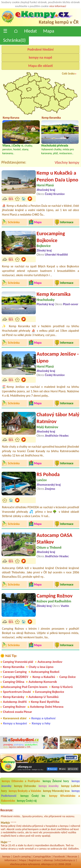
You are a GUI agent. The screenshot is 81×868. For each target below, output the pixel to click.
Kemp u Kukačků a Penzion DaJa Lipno (57, 176)
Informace (11, 860)
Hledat (30, 31)
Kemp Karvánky (14, 697)
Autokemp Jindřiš (15, 702)
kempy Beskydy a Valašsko (25, 791)
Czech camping (22, 856)
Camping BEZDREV (16, 677)
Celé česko (68, 74)
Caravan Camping (15, 672)
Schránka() (14, 40)
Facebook (59, 856)
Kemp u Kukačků (44, 677)
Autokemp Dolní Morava (47, 707)
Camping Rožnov (55, 596)
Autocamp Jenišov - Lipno (58, 357)
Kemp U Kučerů (62, 687)
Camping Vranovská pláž (18, 662)
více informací (58, 6)
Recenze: (7, 810)
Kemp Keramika (54, 294)
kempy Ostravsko (25, 786)
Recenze (72, 856)
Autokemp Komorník (43, 682)
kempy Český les (33, 796)
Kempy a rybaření (43, 718)
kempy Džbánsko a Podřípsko (21, 781)
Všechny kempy (67, 162)
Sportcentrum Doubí (17, 692)
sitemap (48, 860)
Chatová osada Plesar (17, 712)
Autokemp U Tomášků (44, 697)
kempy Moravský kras (56, 791)
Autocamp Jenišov (50, 662)
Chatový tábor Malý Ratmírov (58, 418)
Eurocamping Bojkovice (51, 237)
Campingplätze (42, 856)
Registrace (35, 860)
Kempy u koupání (15, 723)
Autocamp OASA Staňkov (54, 539)
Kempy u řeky (41, 723)
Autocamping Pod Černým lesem (25, 687)
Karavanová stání (15, 718)
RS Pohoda (48, 474)
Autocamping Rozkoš (45, 672)
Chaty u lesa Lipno (41, 667)
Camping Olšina (14, 682)
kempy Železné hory (56, 781)
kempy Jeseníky (49, 786)
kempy (6, 856)
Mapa (49, 31)
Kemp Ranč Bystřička (45, 702)
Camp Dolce (68, 677)
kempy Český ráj (27, 801)
